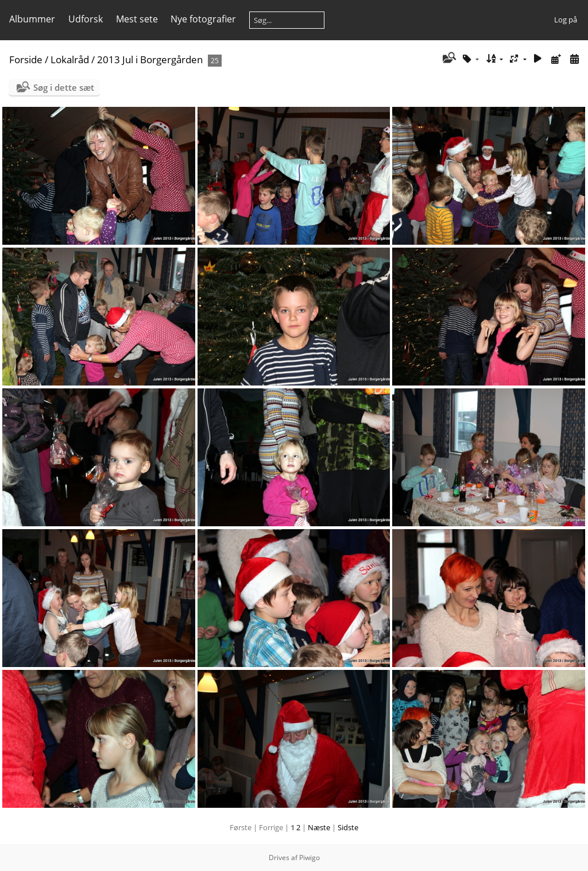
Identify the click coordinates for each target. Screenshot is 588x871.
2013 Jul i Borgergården (150, 59)
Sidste (348, 827)
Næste (319, 827)
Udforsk (86, 19)
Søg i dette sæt (64, 87)
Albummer (32, 19)
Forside (26, 59)
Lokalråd (70, 59)
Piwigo (310, 857)
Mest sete (137, 19)
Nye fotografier (203, 19)
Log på (566, 20)
